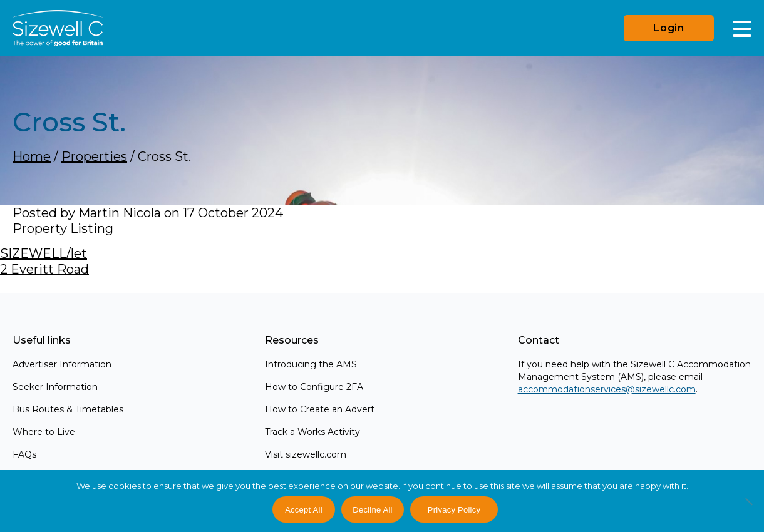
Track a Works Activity (312, 432)
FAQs (24, 454)
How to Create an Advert (320, 409)
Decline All (372, 510)
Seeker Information (55, 387)
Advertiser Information (62, 364)
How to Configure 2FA (314, 387)
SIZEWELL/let (44, 253)
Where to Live (44, 432)
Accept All (304, 510)
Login (669, 28)
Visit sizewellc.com (306, 454)
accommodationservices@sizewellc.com (607, 389)
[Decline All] (748, 508)
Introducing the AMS (311, 364)
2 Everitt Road (44, 269)
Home (32, 156)
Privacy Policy (454, 510)
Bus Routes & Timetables (68, 409)
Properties (94, 156)
